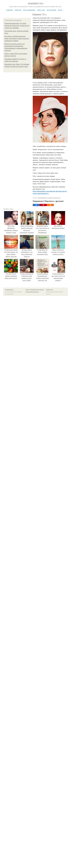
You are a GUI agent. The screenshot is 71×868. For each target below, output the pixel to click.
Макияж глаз (36, 4)
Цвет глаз (41, 10)
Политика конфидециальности (32, 292)
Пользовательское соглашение (37, 290)
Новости (18, 10)
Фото (60, 10)
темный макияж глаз (43, 198)
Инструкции (51, 10)
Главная (9, 10)
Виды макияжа (29, 10)
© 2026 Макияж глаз (9, 290)
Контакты (28, 290)
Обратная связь (49, 290)
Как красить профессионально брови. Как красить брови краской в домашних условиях (17, 39)
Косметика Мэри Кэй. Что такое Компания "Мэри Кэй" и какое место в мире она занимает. (17, 26)
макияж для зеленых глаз (54, 198)
